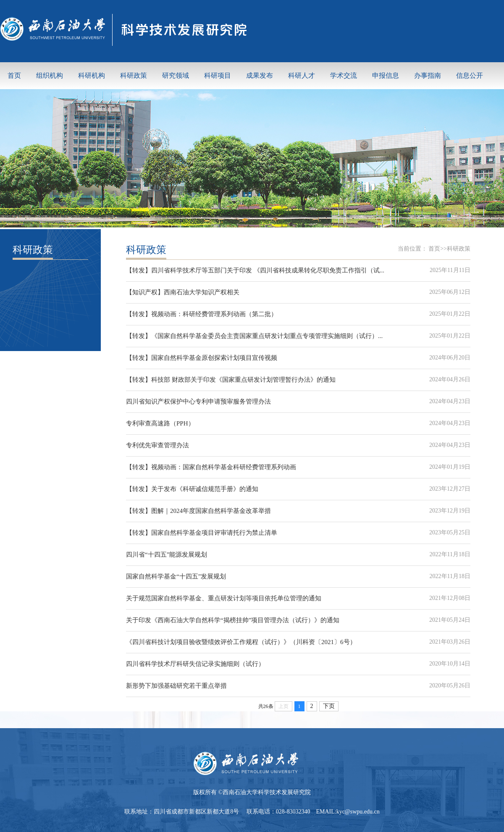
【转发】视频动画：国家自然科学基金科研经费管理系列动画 (211, 467)
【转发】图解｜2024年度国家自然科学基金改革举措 (198, 511)
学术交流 (344, 75)
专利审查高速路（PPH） (160, 423)
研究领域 (176, 75)
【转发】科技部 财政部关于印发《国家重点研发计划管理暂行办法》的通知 (231, 380)
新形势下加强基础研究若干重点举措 (176, 686)
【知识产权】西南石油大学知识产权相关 (183, 292)
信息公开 (470, 75)
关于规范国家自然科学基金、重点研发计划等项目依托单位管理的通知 (224, 598)
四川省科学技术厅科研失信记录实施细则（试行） (195, 664)
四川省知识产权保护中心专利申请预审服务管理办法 (198, 401)
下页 (329, 706)
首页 (14, 75)
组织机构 (50, 75)
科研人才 (302, 75)
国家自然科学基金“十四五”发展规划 (176, 576)
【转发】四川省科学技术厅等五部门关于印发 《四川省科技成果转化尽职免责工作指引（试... (255, 270)
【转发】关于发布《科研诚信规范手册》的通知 (192, 489)
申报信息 (386, 75)
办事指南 (428, 75)
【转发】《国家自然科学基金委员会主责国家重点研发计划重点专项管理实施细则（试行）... (254, 336)
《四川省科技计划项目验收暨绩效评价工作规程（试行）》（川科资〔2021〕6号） (241, 642)
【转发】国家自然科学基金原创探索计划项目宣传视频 (202, 358)
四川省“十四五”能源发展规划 (167, 555)
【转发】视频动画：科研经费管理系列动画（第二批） (202, 314)
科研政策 (134, 75)
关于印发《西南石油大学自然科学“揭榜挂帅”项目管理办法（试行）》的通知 (233, 620)
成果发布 (260, 75)
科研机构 (92, 75)
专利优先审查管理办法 (157, 445)
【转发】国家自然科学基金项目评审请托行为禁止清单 (202, 533)
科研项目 (218, 75)
